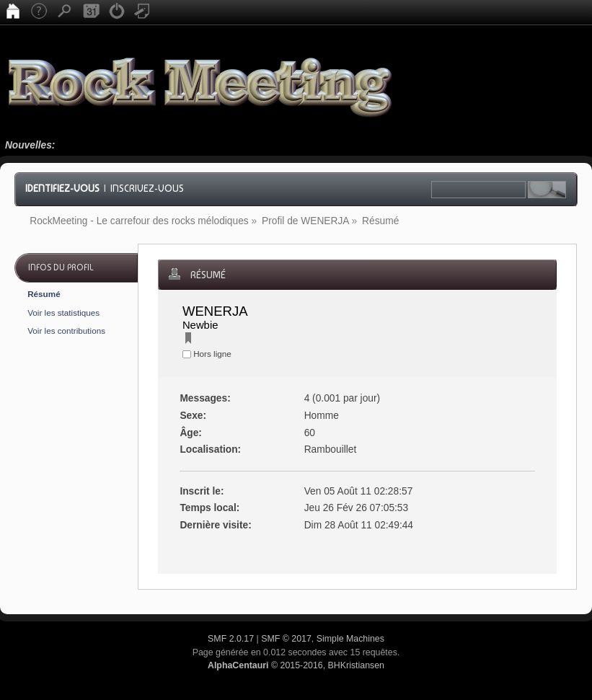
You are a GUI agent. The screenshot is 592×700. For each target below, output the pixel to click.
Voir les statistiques (63, 313)
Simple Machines (350, 639)
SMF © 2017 (286, 639)
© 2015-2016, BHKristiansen (296, 665)
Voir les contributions (66, 331)
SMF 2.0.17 (231, 639)
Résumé (44, 294)
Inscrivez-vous (147, 188)
